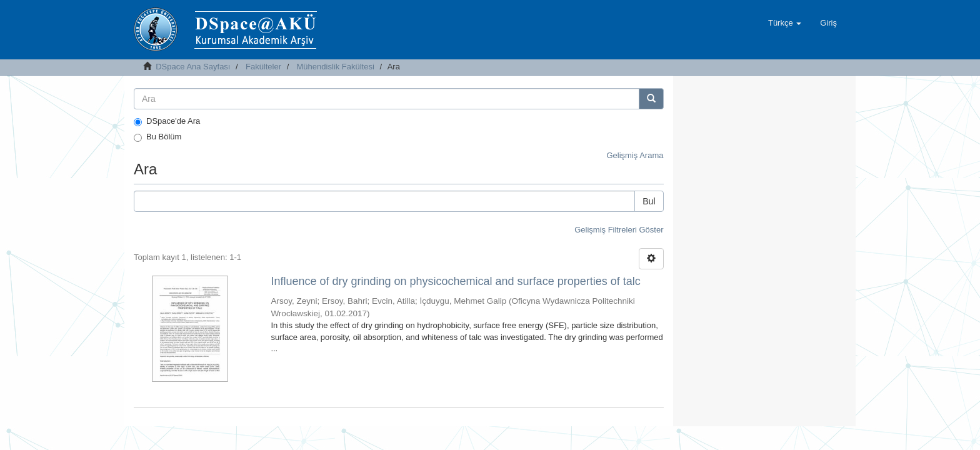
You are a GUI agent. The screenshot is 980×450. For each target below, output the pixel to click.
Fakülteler (263, 67)
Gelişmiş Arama (635, 155)
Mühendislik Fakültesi (336, 67)
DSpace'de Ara (167, 121)
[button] (785, 23)
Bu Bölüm (157, 137)
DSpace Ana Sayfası (193, 67)
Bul (649, 201)
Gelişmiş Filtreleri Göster (619, 230)
